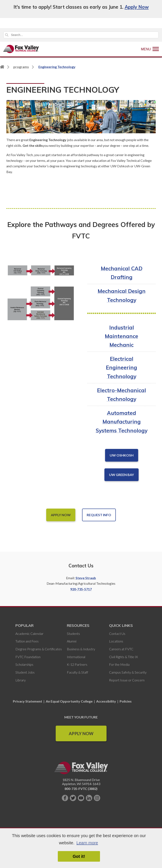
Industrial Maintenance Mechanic (121, 336)
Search (7, 35)
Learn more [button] (87, 843)
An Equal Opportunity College (69, 701)
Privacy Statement (28, 701)
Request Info (99, 515)
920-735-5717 (81, 589)
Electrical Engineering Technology (121, 367)
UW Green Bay (121, 475)
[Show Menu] (150, 49)
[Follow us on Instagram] (97, 798)
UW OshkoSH (122, 455)
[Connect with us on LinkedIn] (89, 798)
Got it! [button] (79, 856)
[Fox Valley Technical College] (21, 49)
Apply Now (137, 7)
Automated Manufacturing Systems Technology (122, 422)
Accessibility (106, 701)
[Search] (81, 35)
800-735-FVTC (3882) (81, 789)
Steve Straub (86, 578)
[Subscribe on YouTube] (81, 798)
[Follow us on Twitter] (73, 798)
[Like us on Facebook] (65, 798)
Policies (126, 701)
